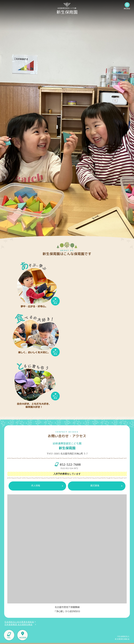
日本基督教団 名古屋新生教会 (18, 625)
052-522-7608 (70, 465)
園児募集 (95, 486)
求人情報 (36, 486)
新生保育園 (67, 12)
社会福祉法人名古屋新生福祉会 (19, 622)
